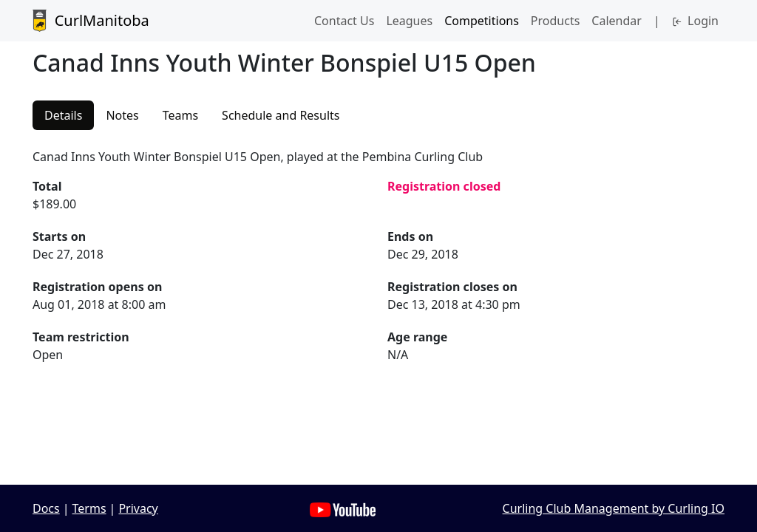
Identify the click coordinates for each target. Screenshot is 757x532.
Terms (89, 508)
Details (63, 115)
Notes (122, 115)
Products (556, 21)
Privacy (138, 508)
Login (695, 21)
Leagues (409, 21)
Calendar (617, 21)
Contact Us (344, 21)
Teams (180, 115)
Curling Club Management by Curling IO (614, 508)
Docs (46, 508)
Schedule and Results (281, 115)
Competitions (482, 21)
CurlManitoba (91, 21)
